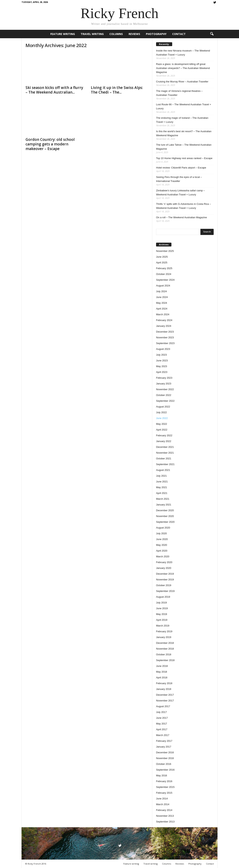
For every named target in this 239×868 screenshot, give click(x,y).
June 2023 (162, 361)
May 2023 (162, 366)
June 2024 (162, 297)
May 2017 (162, 724)
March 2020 (163, 556)
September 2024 (165, 280)
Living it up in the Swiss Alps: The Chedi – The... (117, 90)
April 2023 (162, 372)
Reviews (134, 34)
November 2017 (165, 701)
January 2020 (164, 568)
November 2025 (165, 251)
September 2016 (165, 770)
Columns (116, 34)
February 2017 (164, 741)
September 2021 (165, 464)
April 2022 (162, 430)
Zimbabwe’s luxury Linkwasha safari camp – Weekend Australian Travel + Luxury (180, 193)
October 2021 (164, 458)
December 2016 (165, 752)
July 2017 (161, 712)
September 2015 (165, 787)
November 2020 (165, 516)
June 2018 (162, 666)
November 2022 (165, 389)
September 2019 (165, 591)
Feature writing (63, 34)
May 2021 (162, 487)
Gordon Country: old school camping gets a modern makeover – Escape (50, 144)
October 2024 (164, 274)
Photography (156, 34)
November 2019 (165, 580)
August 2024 (163, 286)
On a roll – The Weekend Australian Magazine (182, 217)
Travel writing (92, 34)
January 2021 (164, 505)
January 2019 (164, 637)
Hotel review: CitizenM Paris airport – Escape (181, 168)
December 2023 (165, 332)
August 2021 (163, 470)
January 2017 (164, 747)
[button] (212, 34)
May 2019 (162, 614)
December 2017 (165, 695)
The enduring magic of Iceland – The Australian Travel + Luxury (182, 120)
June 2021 (162, 482)
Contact (179, 34)
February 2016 (164, 781)
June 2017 (162, 718)
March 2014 (163, 804)
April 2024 (162, 309)
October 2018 (164, 654)
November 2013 (165, 816)
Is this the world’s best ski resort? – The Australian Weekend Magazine (184, 133)
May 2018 (162, 672)
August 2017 (163, 706)
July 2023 (161, 355)
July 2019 (161, 603)
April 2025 (162, 263)
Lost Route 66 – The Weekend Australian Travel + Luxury (184, 106)
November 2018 (165, 649)
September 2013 (165, 822)
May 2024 (162, 303)
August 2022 (163, 407)
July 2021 (161, 476)
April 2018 (162, 678)
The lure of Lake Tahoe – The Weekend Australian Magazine (184, 147)
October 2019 (164, 585)
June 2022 (162, 418)
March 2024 (163, 314)
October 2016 (164, 764)
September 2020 (165, 522)
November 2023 (165, 337)
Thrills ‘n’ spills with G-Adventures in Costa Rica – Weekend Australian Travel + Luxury (184, 206)
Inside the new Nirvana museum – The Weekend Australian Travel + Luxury (183, 53)
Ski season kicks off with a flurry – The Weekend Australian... (54, 90)
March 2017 (163, 735)
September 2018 (165, 660)
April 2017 (162, 729)
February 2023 (164, 378)
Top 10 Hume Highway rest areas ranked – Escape (184, 158)
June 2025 (162, 257)
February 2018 (164, 683)
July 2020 (161, 533)
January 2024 (164, 326)
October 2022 (164, 395)
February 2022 (164, 435)
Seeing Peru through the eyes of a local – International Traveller (179, 179)
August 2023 (163, 349)
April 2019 (162, 620)
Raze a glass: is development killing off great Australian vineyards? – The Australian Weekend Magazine (183, 68)
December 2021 (165, 447)
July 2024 (161, 291)
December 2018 (165, 643)
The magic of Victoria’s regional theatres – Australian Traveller (179, 93)
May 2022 (162, 424)
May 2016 (162, 775)
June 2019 (162, 608)
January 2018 (164, 689)
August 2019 (163, 597)
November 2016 (165, 758)
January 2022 (164, 441)
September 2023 (165, 343)
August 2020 (163, 528)
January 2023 (164, 384)
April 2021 (162, 493)
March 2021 (163, 499)
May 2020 (162, 545)
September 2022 (165, 401)
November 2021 (165, 453)
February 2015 (164, 793)
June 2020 (162, 539)
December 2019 (165, 574)
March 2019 (163, 626)
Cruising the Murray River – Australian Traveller (182, 82)
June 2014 (162, 799)
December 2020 (165, 510)
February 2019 (164, 631)
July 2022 (161, 412)
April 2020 (162, 551)
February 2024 (164, 320)
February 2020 (164, 562)
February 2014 (164, 810)
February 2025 (164, 268)
